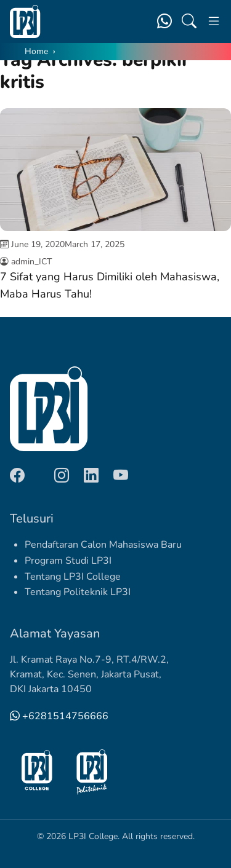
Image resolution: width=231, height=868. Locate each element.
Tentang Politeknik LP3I (78, 592)
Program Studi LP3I (68, 561)
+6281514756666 (59, 716)
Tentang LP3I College (73, 577)
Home (36, 51)
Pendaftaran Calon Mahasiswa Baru (103, 545)
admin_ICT (31, 262)
